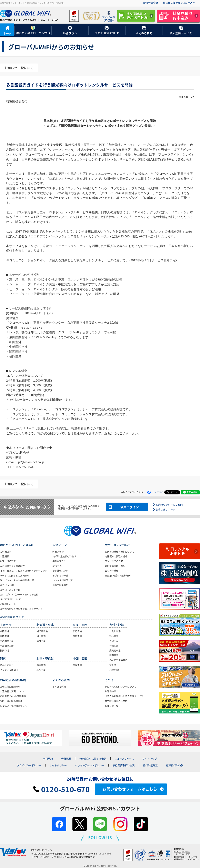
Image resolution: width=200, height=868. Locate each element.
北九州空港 (115, 631)
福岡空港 (4, 650)
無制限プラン (59, 561)
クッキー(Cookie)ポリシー (90, 765)
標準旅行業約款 (175, 765)
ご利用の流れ (7, 552)
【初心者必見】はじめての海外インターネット (24, 571)
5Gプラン (57, 566)
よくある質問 (59, 687)
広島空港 (77, 665)
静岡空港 (77, 636)
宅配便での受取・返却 (116, 556)
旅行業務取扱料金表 (124, 765)
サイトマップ (150, 759)
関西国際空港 (7, 641)
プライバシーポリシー (29, 765)
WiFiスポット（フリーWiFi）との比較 (19, 594)
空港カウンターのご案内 (169, 505)
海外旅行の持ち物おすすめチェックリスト (21, 609)
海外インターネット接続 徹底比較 (17, 580)
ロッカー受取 (112, 571)
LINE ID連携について (10, 599)
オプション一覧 (60, 575)
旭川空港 (41, 636)
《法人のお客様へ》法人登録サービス (124, 696)
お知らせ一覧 (112, 706)
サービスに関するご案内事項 (15, 575)
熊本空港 (114, 636)
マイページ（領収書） (109, 17)
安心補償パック (60, 571)
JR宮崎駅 (114, 670)
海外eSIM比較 (7, 585)
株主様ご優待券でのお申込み (179, 3)
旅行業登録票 (150, 765)
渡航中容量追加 (60, 585)
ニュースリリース (124, 759)
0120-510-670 (61, 789)
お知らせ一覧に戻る (19, 68)
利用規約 (48, 759)
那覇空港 (114, 655)
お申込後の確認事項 (10, 687)
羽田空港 (4, 636)
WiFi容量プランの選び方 (12, 566)
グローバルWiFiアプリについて (121, 687)
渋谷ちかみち (7, 665)
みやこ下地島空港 (118, 660)
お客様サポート (8, 604)
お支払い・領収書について (13, 706)
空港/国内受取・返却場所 (118, 575)
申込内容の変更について (12, 691)
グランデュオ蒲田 (9, 670)
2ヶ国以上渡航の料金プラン (67, 556)
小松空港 (41, 670)
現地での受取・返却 (115, 566)
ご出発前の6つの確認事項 (13, 696)
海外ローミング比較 (10, 590)
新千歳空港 (42, 631)
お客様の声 (111, 691)
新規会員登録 (151, 3)
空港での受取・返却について (119, 552)
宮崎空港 (114, 646)
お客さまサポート (166, 509)
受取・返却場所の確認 (11, 701)
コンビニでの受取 (114, 561)
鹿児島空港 (115, 650)
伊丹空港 (77, 631)
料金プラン (58, 552)
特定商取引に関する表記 (93, 759)
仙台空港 (41, 641)
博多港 (113, 665)
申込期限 (4, 556)
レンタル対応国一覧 (63, 580)
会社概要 (66, 759)
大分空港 (114, 641)
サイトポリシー (58, 765)
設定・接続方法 (8, 561)
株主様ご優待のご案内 (116, 701)
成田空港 (4, 631)
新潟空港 (41, 665)
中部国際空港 (7, 646)
